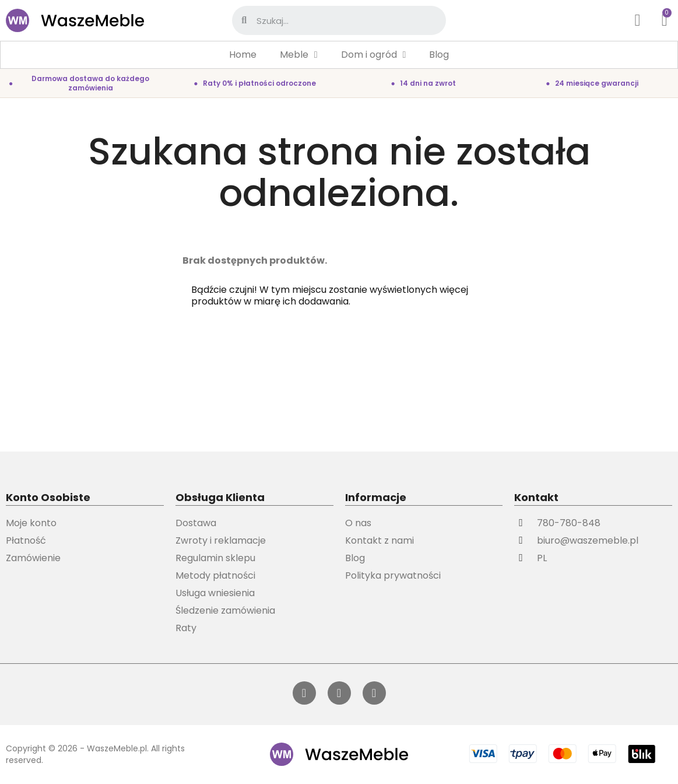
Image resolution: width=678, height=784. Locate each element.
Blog (439, 55)
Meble (299, 55)
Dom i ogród (374, 55)
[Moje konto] (638, 20)
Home (243, 55)
